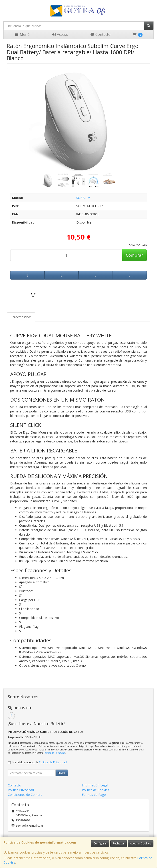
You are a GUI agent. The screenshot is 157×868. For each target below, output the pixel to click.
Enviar (62, 773)
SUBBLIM (83, 198)
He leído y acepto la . (40, 762)
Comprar (134, 255)
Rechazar (119, 843)
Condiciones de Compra (25, 795)
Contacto (100, 34)
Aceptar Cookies (141, 843)
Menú (22, 34)
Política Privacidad (21, 790)
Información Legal (95, 785)
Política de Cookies (96, 790)
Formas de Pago (94, 795)
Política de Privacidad (54, 753)
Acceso (60, 34)
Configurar (100, 843)
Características (21, 317)
